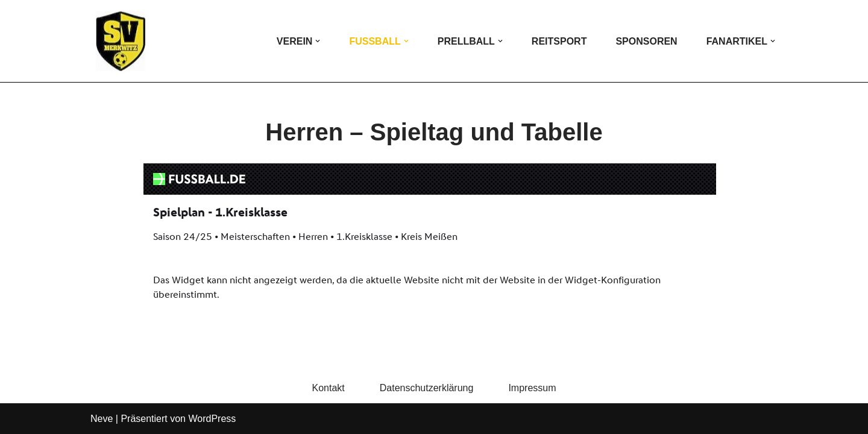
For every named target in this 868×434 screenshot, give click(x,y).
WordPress (212, 419)
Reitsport (559, 41)
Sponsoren (646, 41)
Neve (102, 419)
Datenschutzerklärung (427, 388)
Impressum (532, 388)
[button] (318, 41)
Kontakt (328, 388)
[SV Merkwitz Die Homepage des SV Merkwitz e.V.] (121, 41)
